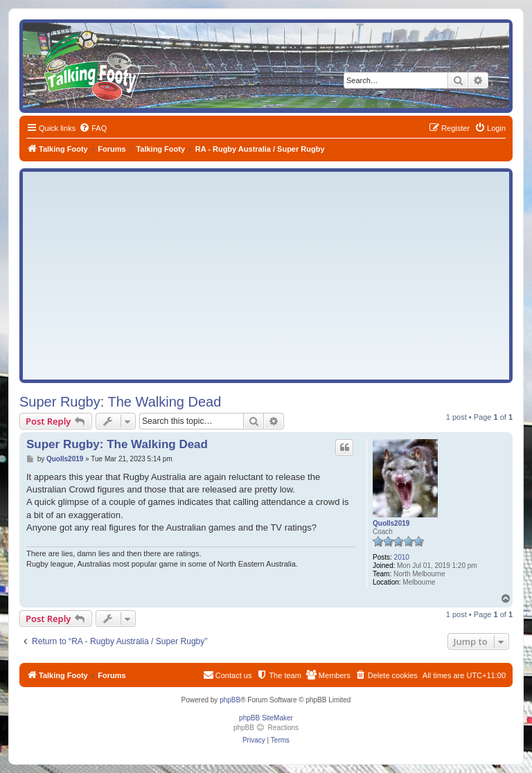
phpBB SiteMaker (266, 718)
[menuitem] (93, 128)
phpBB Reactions (266, 728)
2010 (402, 557)
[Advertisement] (266, 276)
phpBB (230, 700)
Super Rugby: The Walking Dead (120, 402)
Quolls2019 (391, 523)
